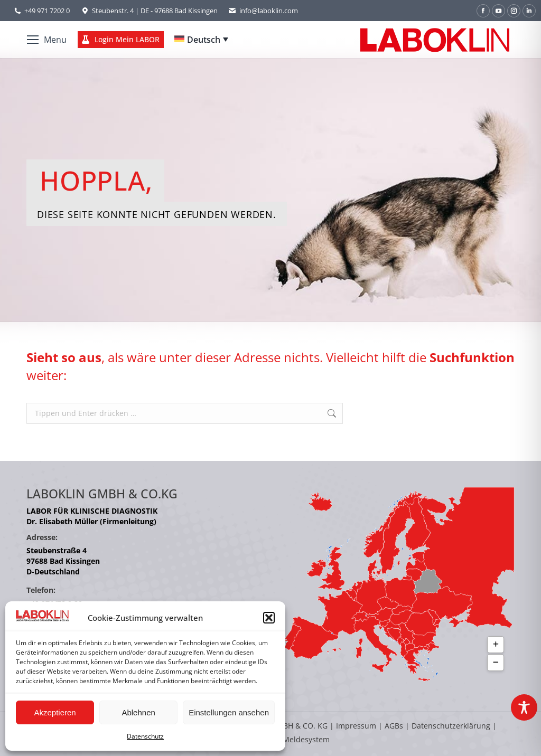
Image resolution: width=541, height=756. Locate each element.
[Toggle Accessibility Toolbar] (524, 707)
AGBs (395, 726)
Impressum (356, 726)
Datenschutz (145, 736)
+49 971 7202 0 (47, 11)
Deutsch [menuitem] (204, 40)
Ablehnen (138, 712)
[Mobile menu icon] (47, 40)
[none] (201, 40)
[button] (269, 618)
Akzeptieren (55, 712)
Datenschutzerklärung (451, 726)
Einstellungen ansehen (229, 712)
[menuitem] (201, 40)
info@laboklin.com (263, 11)
